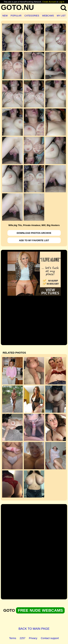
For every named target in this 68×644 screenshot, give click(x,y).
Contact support (50, 638)
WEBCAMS (48, 16)
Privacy (33, 638)
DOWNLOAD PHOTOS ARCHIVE (34, 233)
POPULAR (16, 16)
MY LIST (61, 16)
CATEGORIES (32, 16)
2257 (23, 638)
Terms (13, 638)
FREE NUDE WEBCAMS (40, 610)
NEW (5, 16)
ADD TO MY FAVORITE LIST (34, 240)
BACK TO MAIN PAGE (34, 629)
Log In (62, 2)
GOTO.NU (17, 7)
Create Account (49, 2)
